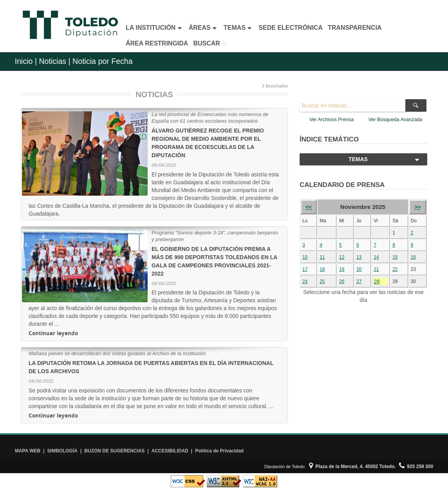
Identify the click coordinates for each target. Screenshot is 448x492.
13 (359, 257)
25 (322, 281)
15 (395, 257)
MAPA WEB (28, 451)
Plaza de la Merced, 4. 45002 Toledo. (352, 467)
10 (305, 257)
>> (417, 207)
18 (322, 269)
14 (376, 257)
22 (395, 269)
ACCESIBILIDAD (170, 451)
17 (305, 269)
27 (359, 281)
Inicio (24, 61)
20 (359, 269)
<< (309, 207)
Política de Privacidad (219, 451)
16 (413, 257)
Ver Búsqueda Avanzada (396, 120)
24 (305, 281)
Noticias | (54, 61)
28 (377, 281)
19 (342, 269)
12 (342, 257)
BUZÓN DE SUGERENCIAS (114, 451)
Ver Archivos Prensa (331, 120)
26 (342, 281)
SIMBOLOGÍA (62, 451)
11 (322, 257)
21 (376, 269)
